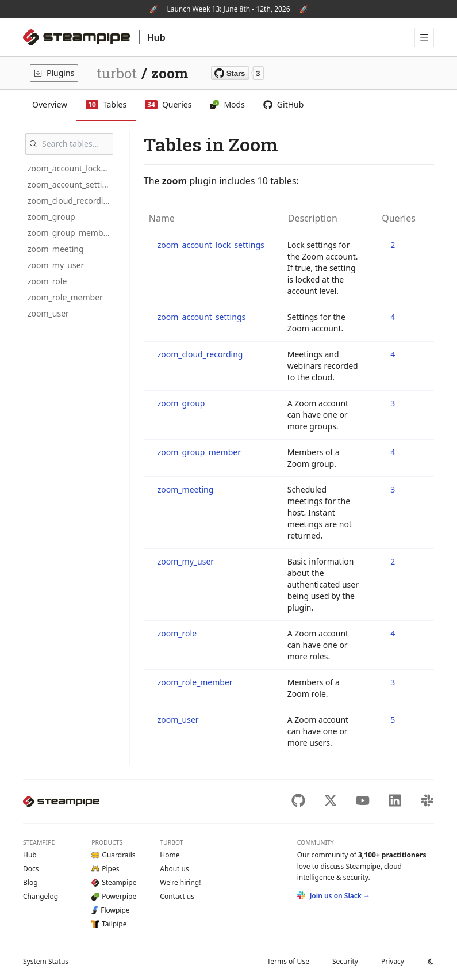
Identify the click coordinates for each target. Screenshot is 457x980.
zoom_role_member (65, 297)
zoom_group (51, 217)
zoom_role (47, 281)
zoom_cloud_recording (70, 201)
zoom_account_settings (72, 184)
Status (46, 961)
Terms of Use (288, 961)
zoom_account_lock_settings (72, 168)
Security (345, 961)
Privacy (393, 961)
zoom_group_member (69, 233)
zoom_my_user (56, 265)
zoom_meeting (56, 249)
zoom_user (48, 313)
